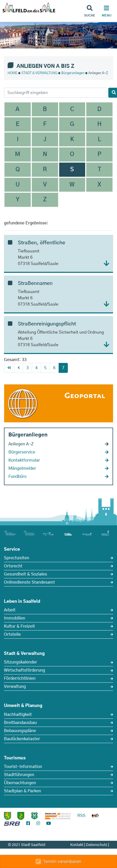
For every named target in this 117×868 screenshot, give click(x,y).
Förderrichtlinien (20, 678)
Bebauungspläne (20, 731)
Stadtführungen (19, 775)
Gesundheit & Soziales (26, 574)
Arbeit (10, 610)
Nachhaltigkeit (18, 715)
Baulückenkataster (22, 739)
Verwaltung (15, 687)
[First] (9, 368)
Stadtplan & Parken (22, 791)
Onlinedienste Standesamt (29, 582)
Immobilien (15, 618)
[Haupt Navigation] (106, 12)
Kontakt (77, 845)
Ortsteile (12, 634)
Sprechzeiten (17, 558)
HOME (12, 73)
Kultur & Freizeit (19, 626)
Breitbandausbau (20, 723)
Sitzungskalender (21, 662)
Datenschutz (97, 845)
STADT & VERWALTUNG (39, 73)
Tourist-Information (23, 767)
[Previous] (19, 368)
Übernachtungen (20, 783)
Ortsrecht (13, 566)
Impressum (100, 850)
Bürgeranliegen (73, 73)
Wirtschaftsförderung (24, 670)
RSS (81, 816)
